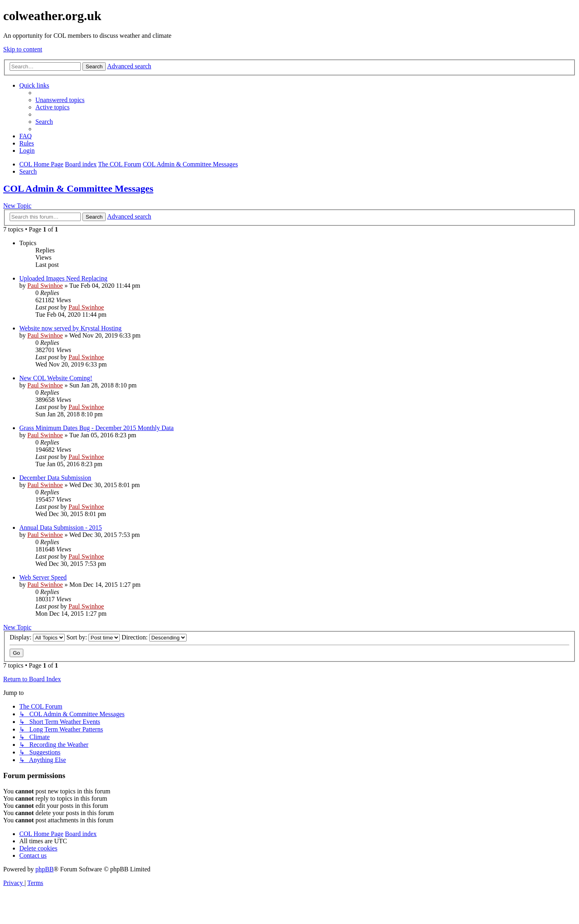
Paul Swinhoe (45, 286)
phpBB (44, 869)
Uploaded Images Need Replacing (63, 278)
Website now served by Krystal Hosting (70, 328)
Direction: (154, 637)
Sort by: (93, 637)
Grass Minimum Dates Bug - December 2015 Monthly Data (96, 428)
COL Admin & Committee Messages (78, 188)
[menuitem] (60, 100)
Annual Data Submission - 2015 (61, 528)
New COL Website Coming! (56, 378)
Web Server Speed (43, 577)
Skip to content (23, 49)
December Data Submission (55, 478)
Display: (37, 637)
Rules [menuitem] (27, 143)
